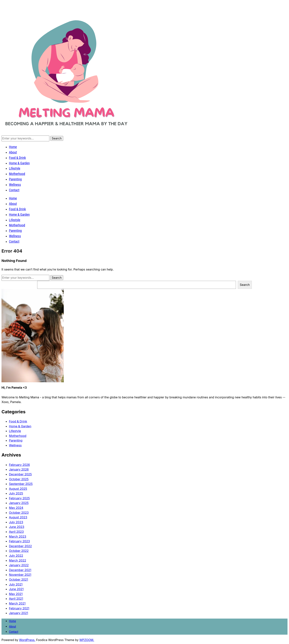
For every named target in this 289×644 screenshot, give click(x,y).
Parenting (15, 179)
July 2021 (16, 584)
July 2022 (16, 556)
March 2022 (18, 560)
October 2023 (19, 513)
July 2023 (16, 522)
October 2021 (19, 580)
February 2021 (19, 608)
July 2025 (16, 493)
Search (245, 285)
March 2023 (18, 537)
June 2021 (16, 589)
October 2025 (19, 479)
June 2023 (17, 527)
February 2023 (19, 541)
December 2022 (20, 546)
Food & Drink (17, 158)
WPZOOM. (87, 640)
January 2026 (19, 469)
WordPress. (27, 640)
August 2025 (18, 489)
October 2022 (19, 551)
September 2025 (21, 484)
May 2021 (16, 594)
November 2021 (20, 575)
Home (13, 147)
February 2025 (19, 498)
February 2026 (19, 465)
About (13, 152)
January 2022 (19, 565)
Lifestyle (15, 168)
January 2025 (19, 503)
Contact (14, 190)
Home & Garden (19, 163)
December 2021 (20, 570)
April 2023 (16, 532)
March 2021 (17, 603)
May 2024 (16, 508)
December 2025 (20, 474)
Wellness (15, 185)
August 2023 (18, 517)
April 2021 (16, 599)
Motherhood (17, 174)
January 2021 (19, 613)
